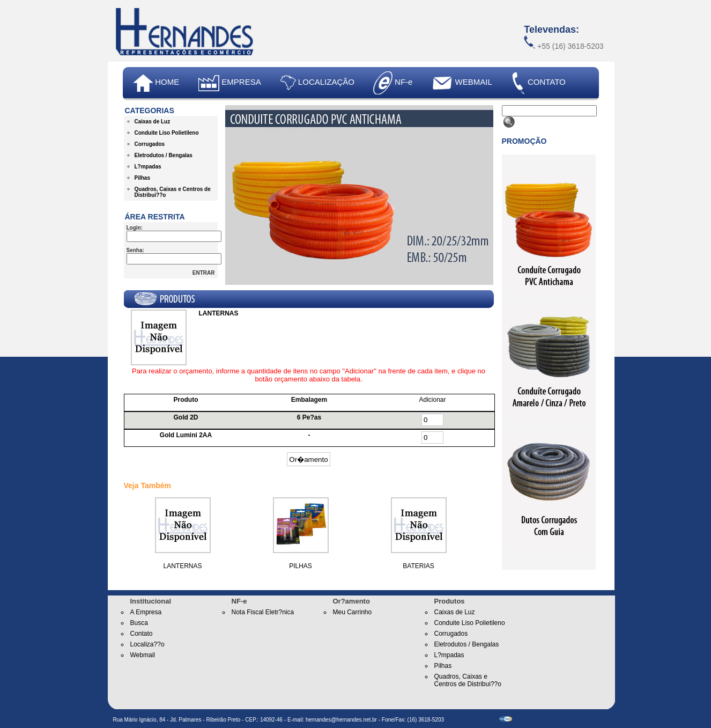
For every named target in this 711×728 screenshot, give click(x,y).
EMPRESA (229, 83)
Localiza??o (147, 644)
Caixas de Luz (153, 122)
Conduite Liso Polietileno (167, 133)
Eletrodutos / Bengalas (164, 155)
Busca (139, 623)
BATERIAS (418, 566)
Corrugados (150, 144)
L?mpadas (148, 167)
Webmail (143, 655)
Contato (142, 634)
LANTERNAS (182, 566)
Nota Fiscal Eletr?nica (263, 612)
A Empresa (146, 612)
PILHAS (301, 566)
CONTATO (538, 83)
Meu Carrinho (353, 612)
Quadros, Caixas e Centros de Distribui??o (468, 680)
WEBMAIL (461, 82)
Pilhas (142, 178)
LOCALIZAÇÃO (317, 83)
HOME (156, 83)
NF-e (393, 83)
